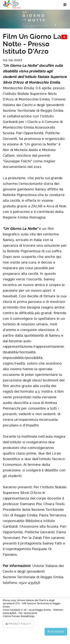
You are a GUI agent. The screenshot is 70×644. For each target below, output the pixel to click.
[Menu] (63, 5)
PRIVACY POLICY (18, 624)
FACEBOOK (56, 632)
